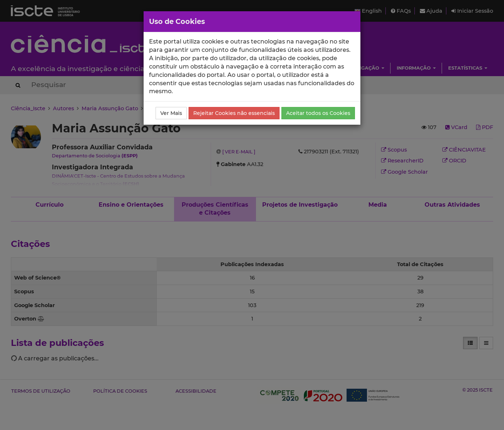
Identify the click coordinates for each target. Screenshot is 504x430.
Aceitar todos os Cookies (318, 113)
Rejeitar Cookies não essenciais (234, 113)
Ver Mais (171, 113)
